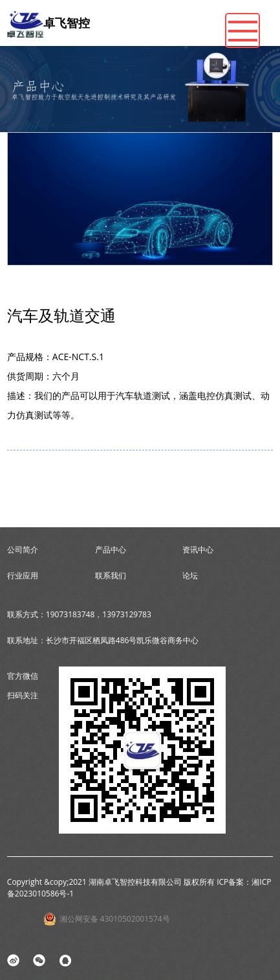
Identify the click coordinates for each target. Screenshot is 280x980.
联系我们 (111, 575)
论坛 (190, 575)
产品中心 (111, 550)
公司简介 (23, 550)
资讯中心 (198, 550)
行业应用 (23, 575)
